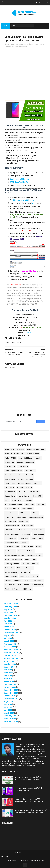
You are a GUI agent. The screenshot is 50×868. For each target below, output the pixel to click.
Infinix (7, 500)
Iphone (29, 500)
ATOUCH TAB (10, 462)
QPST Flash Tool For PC (19, 182)
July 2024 (8, 609)
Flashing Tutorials (25, 483)
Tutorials (8, 581)
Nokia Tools (26, 534)
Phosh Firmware (37, 538)
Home (5, 26)
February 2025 (10, 607)
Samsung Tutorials (12, 564)
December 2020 (11, 650)
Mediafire (28, 333)
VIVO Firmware (10, 585)
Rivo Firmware (10, 551)
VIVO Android (38, 581)
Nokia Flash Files (38, 530)
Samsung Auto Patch (26, 551)
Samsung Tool (30, 559)
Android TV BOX (10, 458)
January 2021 (10, 647)
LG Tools (35, 513)
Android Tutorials (33, 454)
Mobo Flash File (10, 521)
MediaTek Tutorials (36, 517)
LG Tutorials (9, 517)
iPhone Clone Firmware (13, 504)
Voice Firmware (24, 585)
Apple (38, 458)
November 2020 (11, 653)
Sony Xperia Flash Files (30, 564)
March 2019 (9, 681)
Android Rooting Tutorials (14, 454)
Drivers (21, 479)
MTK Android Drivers (12, 526)
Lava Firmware (27, 509)
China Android (23, 466)
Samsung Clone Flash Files (15, 555)
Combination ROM (26, 475)
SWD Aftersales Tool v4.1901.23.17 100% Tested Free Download (29, 778)
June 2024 (8, 612)
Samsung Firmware (35, 555)
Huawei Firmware (24, 496)
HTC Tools (22, 492)
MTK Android (23, 521)
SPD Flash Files (25, 572)
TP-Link (35, 576)
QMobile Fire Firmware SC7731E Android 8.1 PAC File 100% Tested (29, 800)
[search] (20, 422)
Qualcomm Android (20, 47)
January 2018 (10, 719)
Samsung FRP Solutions (13, 559)
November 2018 (11, 693)
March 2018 (9, 713)
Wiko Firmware (38, 585)
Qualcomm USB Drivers (19, 179)
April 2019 (8, 679)
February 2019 (10, 684)
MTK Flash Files (28, 526)
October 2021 (10, 630)
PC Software (24, 538)
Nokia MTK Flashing (12, 534)
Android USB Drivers (26, 458)
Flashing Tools (10, 483)
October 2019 (10, 664)
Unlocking (18, 581)
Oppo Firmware (10, 538)
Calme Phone (10, 466)
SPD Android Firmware (25, 568)
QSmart (24, 542)
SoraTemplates (22, 860)
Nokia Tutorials (38, 534)
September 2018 (11, 699)
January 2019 (10, 687)
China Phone (30, 471)
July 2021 (8, 635)
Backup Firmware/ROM (25, 462)
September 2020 (11, 658)
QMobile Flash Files (12, 542)
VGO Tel (27, 581)
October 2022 (10, 618)
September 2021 (11, 633)
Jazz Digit (41, 504)
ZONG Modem (27, 589)
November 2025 (11, 604)
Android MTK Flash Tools (36, 450)
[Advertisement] (25, 75)
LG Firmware (25, 513)
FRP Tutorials (9, 488)
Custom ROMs (10, 479)
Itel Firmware (29, 504)
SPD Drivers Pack (11, 572)
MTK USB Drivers (11, 530)
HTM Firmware (34, 492)
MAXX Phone (21, 517)
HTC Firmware (10, 492)
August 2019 (9, 667)
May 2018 (8, 710)
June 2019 (8, 673)
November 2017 (11, 722)
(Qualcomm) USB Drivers (24, 200)
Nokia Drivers (24, 530)
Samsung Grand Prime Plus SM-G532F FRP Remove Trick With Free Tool (31, 811)
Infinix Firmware (18, 500)
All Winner (20, 450)
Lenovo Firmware (11, 513)
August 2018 (9, 701)
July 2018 (8, 704)
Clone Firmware (11, 475)
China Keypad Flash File (13, 471)
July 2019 (8, 670)
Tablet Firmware (11, 576)
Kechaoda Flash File (12, 509)
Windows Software (12, 589)
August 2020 (9, 661)
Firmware (35, 44)
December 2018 (11, 690)
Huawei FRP (38, 496)
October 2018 (10, 696)
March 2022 (9, 627)
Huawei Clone (10, 496)
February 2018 (10, 716)
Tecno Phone (25, 576)
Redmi (38, 547)
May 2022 (8, 624)
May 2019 (8, 676)
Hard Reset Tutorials (25, 488)
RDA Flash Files (28, 547)
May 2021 (8, 638)
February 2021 (10, 644)
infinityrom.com (30, 853)
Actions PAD (9, 450)
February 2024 (10, 615)
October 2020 (10, 655)
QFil (34, 203)
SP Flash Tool (10, 568)
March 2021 (9, 641)
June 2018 (8, 707)
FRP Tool (37, 483)
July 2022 (8, 621)
